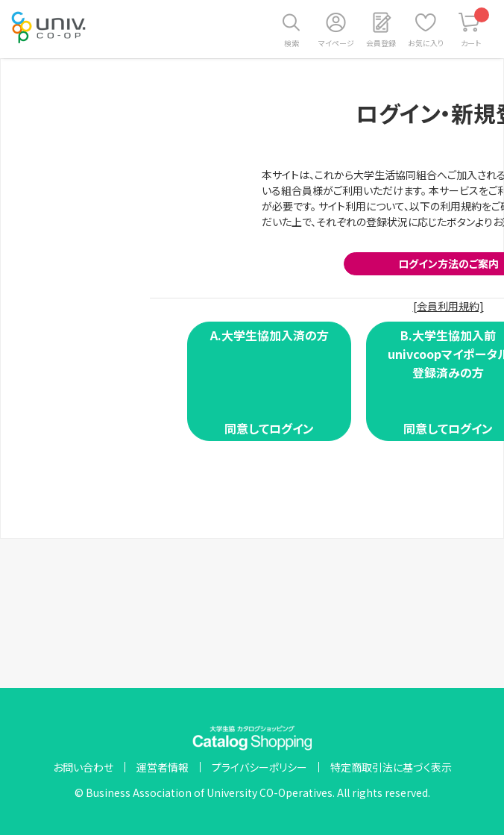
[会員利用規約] (448, 306)
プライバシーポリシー (259, 767)
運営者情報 (163, 767)
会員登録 (381, 43)
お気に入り (426, 43)
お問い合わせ (83, 767)
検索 (292, 43)
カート (475, 28)
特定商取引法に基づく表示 (391, 767)
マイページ (336, 43)
